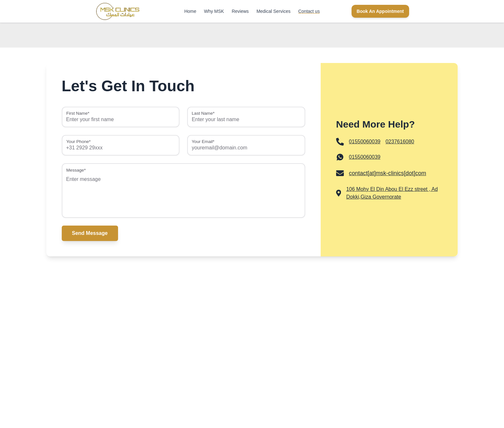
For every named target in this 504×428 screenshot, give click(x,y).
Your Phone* (78, 142)
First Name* (78, 113)
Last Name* (203, 113)
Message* (76, 170)
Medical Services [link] (273, 11)
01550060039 (365, 157)
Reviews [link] (240, 11)
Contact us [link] (309, 11)
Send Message (90, 233)
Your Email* (203, 142)
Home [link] (190, 11)
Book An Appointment (380, 11)
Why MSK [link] (214, 11)
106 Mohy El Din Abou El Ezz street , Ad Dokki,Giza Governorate (392, 193)
